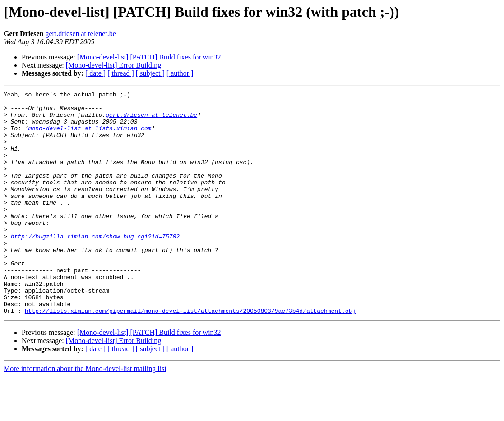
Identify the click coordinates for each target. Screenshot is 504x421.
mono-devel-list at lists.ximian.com (90, 136)
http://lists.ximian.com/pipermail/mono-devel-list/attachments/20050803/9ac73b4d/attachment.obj (190, 355)
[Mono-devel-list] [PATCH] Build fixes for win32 (149, 57)
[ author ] (180, 73)
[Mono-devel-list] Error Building (114, 65)
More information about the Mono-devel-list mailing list (85, 413)
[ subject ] (150, 73)
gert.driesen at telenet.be (80, 34)
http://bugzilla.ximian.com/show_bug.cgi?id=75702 (95, 266)
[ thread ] (121, 73)
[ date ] (95, 73)
